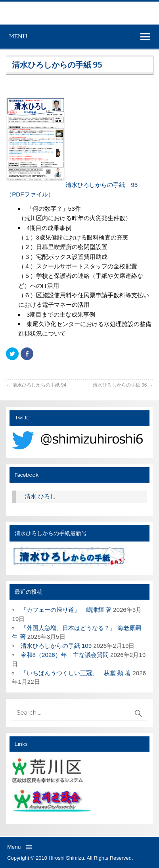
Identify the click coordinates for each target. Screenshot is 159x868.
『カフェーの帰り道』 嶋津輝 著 (66, 610)
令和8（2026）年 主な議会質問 (65, 655)
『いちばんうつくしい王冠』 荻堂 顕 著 (76, 673)
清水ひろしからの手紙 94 (36, 385)
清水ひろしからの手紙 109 (56, 646)
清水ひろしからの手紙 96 (123, 385)
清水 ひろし (40, 496)
